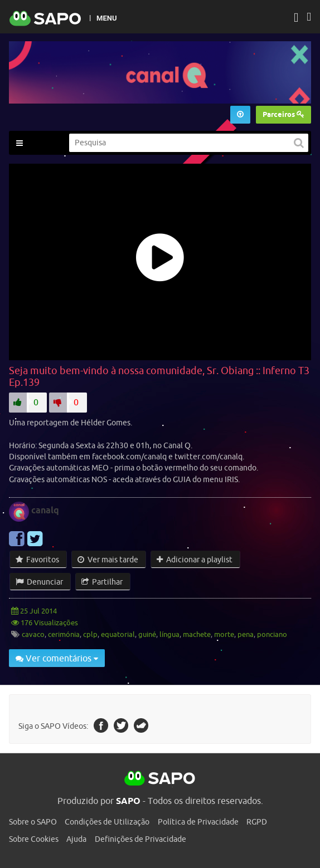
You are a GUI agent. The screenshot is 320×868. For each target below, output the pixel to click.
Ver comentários (57, 658)
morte (224, 634)
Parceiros (283, 114)
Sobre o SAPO (33, 822)
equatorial (118, 634)
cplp (90, 634)
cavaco (33, 634)
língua (169, 634)
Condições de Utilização (107, 822)
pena (246, 634)
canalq (45, 510)
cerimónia (64, 634)
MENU (106, 18)
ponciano (272, 634)
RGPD (257, 822)
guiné (147, 634)
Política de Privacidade (198, 822)
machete (197, 634)
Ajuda (76, 839)
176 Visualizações (49, 623)
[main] (160, 420)
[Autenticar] (296, 19)
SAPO (160, 779)
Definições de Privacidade (140, 839)
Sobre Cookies (34, 839)
